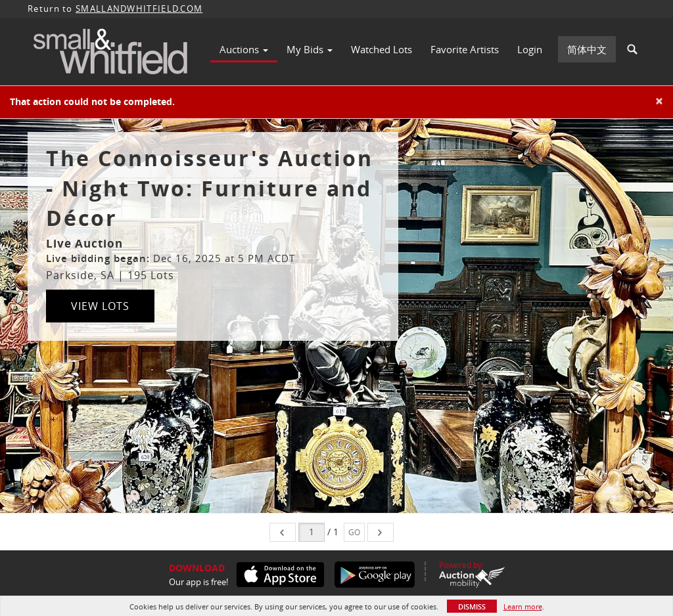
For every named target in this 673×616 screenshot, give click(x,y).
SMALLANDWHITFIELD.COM (139, 9)
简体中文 (587, 49)
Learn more (523, 606)
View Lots (100, 306)
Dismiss (472, 606)
